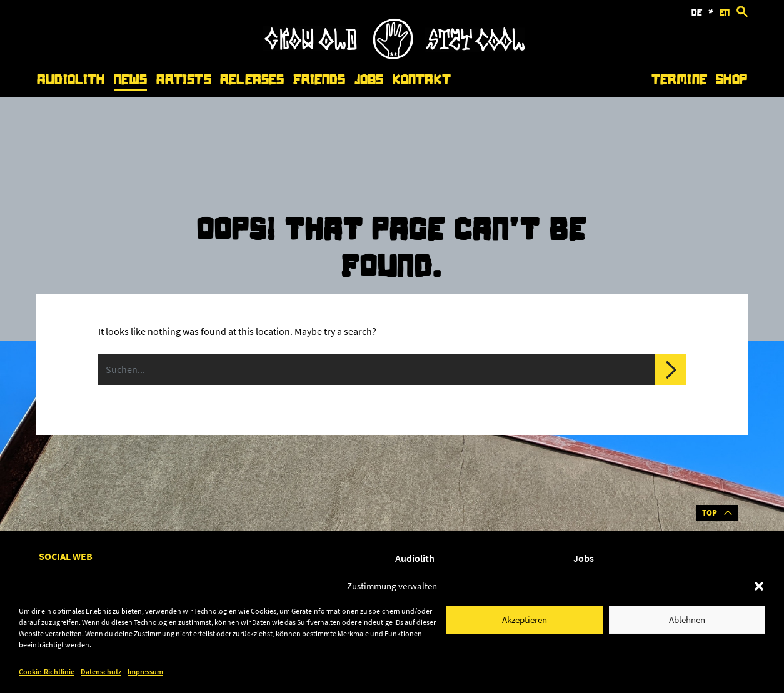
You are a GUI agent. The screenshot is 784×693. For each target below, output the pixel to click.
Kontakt (422, 80)
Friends (319, 80)
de (697, 12)
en (725, 12)
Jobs (369, 80)
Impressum (145, 671)
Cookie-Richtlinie (47, 671)
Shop (731, 80)
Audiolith (71, 80)
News (131, 80)
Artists (184, 80)
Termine (679, 80)
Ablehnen (687, 620)
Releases (252, 80)
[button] (759, 586)
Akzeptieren (525, 620)
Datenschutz (101, 671)
